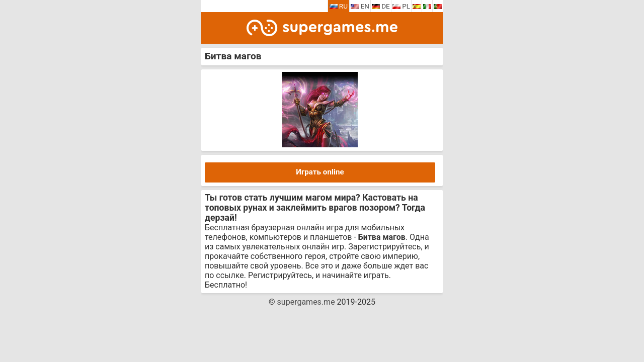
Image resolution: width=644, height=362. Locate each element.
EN (360, 6)
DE (381, 6)
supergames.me (306, 302)
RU (339, 6)
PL (401, 6)
